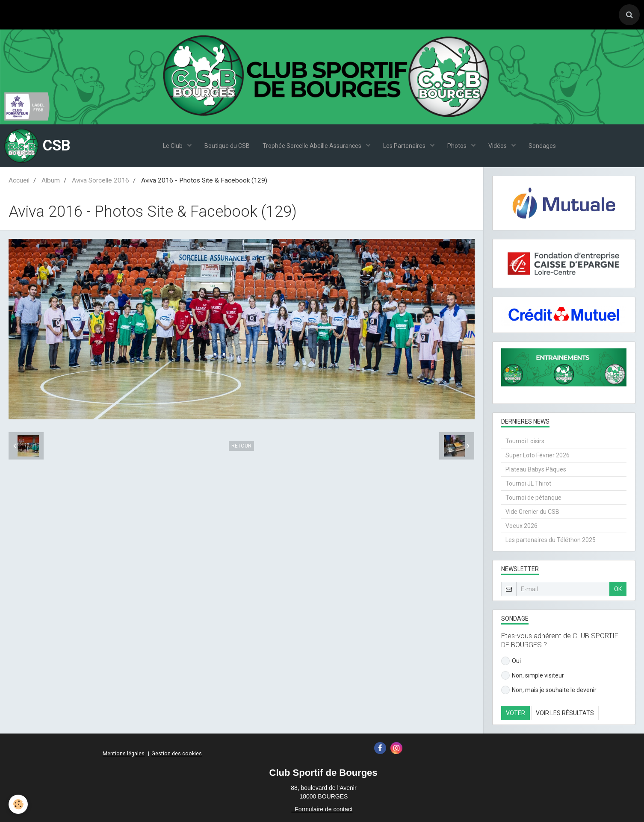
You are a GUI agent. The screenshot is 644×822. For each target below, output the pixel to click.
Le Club (173, 146)
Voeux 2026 (521, 526)
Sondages (542, 146)
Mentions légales (124, 753)
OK (618, 589)
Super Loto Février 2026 (538, 455)
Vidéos (498, 146)
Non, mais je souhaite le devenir (549, 690)
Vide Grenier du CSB (532, 512)
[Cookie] (18, 804)
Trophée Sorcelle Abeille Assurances (313, 146)
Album (51, 180)
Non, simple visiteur (533, 675)
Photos (458, 146)
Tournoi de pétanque (533, 498)
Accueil (19, 180)
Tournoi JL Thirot (528, 483)
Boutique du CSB (227, 146)
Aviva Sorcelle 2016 (100, 180)
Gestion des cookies (177, 753)
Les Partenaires (405, 146)
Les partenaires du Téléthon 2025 (551, 540)
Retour (241, 446)
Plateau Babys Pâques (536, 469)
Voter (515, 713)
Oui (511, 661)
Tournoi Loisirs (525, 441)
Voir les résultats (565, 713)
